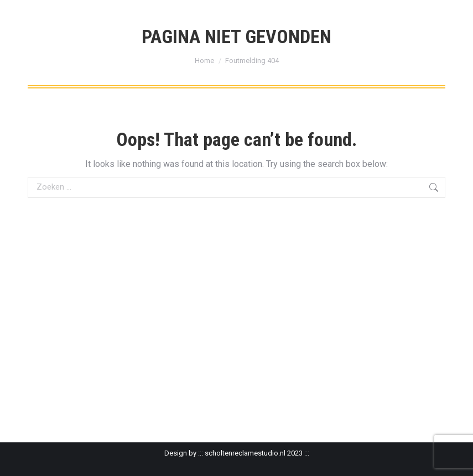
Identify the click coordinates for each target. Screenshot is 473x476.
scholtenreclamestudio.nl (245, 453)
